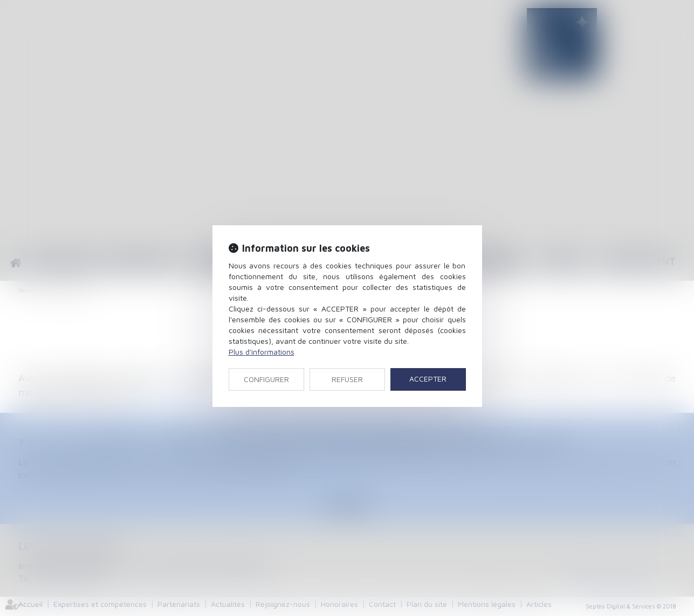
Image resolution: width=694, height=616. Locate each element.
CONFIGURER (266, 379)
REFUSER (347, 379)
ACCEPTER (428, 379)
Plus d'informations (262, 352)
